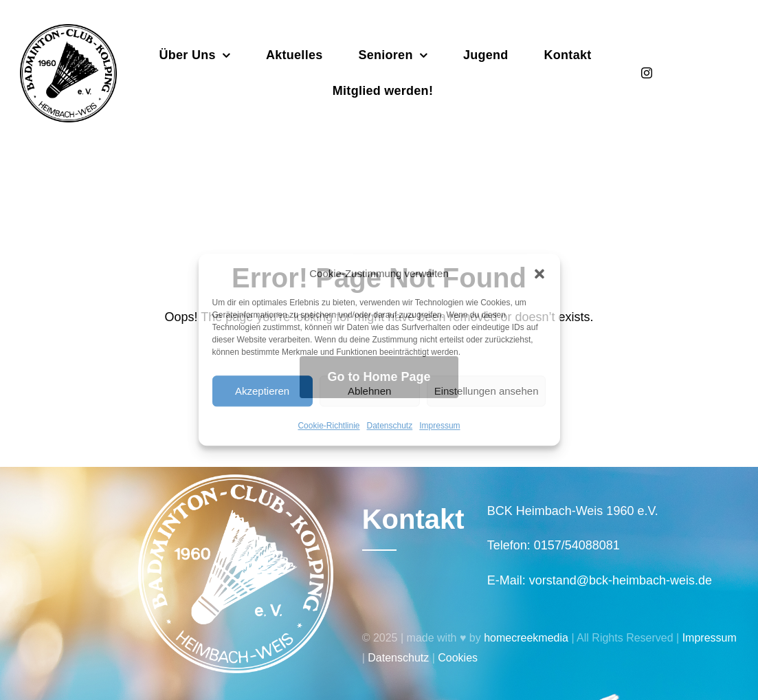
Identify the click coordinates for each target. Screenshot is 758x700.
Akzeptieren (262, 391)
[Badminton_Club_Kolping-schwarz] (68, 30)
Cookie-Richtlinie (328, 426)
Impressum (439, 426)
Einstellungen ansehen (487, 391)
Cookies (458, 658)
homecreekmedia (526, 638)
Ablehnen (369, 391)
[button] (539, 274)
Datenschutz (390, 426)
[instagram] (647, 73)
